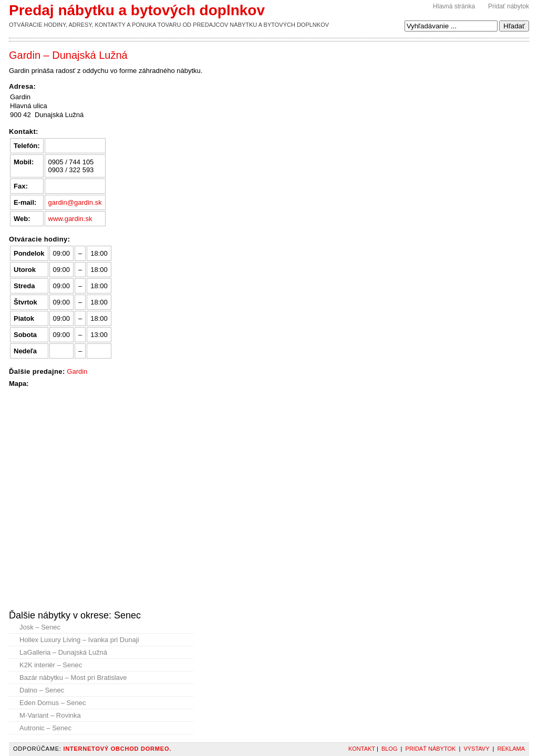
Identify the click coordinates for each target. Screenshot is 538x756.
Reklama (511, 749)
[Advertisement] (371, 73)
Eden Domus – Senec (53, 703)
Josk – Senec (40, 627)
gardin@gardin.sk (75, 202)
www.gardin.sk (70, 219)
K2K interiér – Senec (51, 665)
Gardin (77, 371)
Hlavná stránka (454, 6)
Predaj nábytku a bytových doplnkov (137, 10)
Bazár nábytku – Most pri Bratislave (73, 678)
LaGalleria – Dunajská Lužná (63, 652)
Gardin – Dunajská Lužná (68, 55)
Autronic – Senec (45, 728)
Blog (390, 749)
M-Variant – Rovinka (50, 715)
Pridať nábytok (509, 6)
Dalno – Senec (42, 690)
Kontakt (362, 749)
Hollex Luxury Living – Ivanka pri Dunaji (79, 640)
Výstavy (476, 749)
